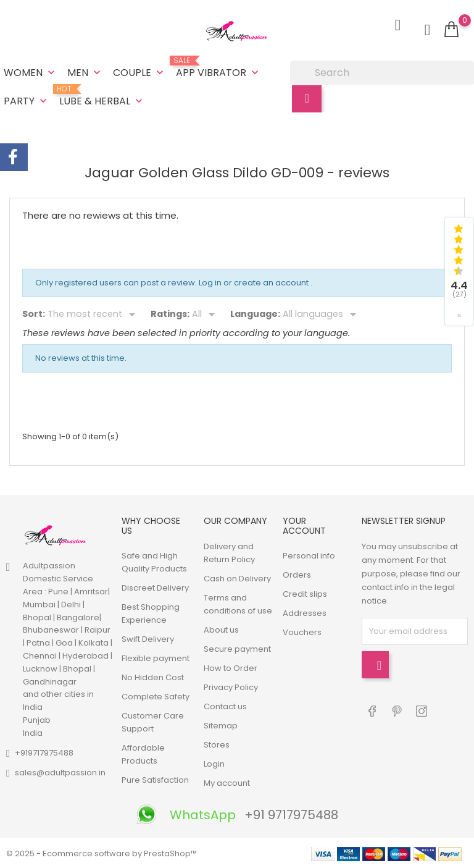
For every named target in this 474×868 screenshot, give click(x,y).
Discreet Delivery (155, 587)
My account (227, 782)
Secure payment (237, 648)
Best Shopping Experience (151, 612)
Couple (139, 73)
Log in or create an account (255, 282)
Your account (304, 525)
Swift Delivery (148, 638)
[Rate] (206, 314)
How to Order (231, 667)
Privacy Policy (231, 686)
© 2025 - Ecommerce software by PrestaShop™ (102, 852)
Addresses (305, 612)
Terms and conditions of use (238, 603)
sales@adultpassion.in (60, 771)
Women (31, 73)
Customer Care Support (153, 721)
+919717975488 (44, 752)
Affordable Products (143, 753)
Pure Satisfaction (155, 779)
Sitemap (221, 724)
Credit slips (305, 593)
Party (27, 101)
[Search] (382, 73)
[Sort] (94, 314)
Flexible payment (156, 657)
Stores (217, 744)
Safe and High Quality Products (154, 561)
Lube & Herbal (102, 96)
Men (85, 73)
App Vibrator (218, 68)
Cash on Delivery (237, 577)
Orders (297, 574)
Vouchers (302, 631)
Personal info (309, 554)
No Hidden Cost (153, 676)
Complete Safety (156, 695)
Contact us (225, 705)
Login (214, 763)
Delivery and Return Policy (229, 552)
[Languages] (322, 314)
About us (221, 629)
